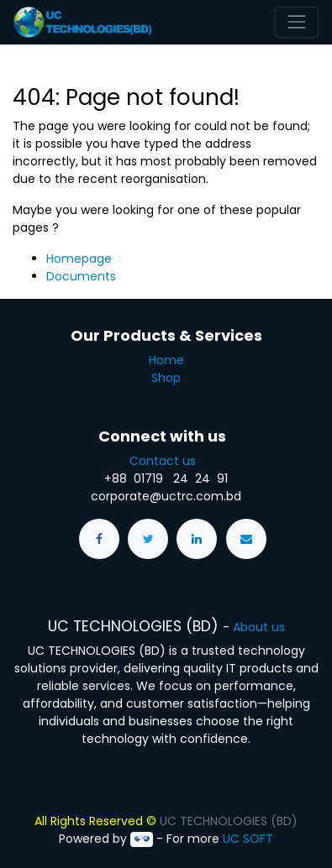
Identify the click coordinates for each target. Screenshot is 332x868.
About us (259, 627)
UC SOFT (248, 839)
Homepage (79, 259)
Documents (81, 276)
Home (166, 360)
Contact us (166, 461)
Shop (166, 378)
